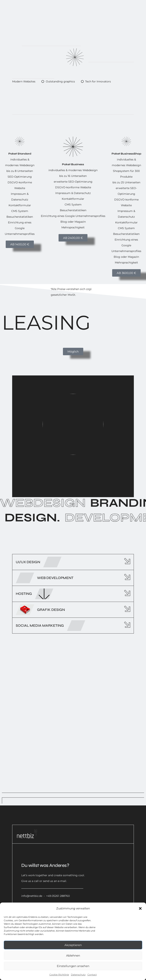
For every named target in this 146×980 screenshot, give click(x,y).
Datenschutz (78, 975)
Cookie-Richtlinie (59, 975)
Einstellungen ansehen (73, 966)
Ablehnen (73, 955)
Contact (92, 975)
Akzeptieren (73, 945)
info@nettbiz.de (32, 896)
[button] (140, 908)
